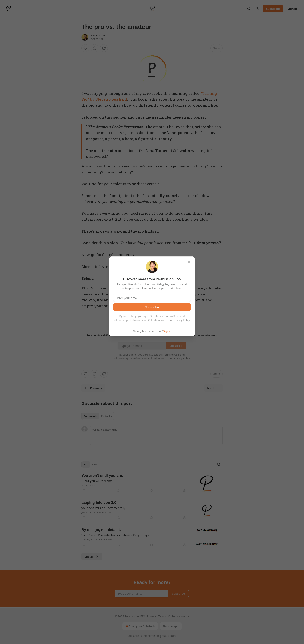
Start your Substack (140, 626)
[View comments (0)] (95, 48)
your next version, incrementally (103, 508)
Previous (93, 388)
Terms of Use (171, 316)
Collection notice (179, 616)
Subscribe (273, 9)
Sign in (292, 9)
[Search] (249, 9)
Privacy (152, 616)
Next (213, 388)
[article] (152, 483)
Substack (133, 636)
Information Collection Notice (151, 320)
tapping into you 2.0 (99, 502)
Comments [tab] (90, 416)
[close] (189, 262)
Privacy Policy (182, 320)
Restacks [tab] (106, 416)
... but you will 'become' (97, 481)
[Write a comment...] (156, 436)
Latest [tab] (96, 464)
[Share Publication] (257, 9)
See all (92, 557)
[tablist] (98, 416)
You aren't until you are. (102, 475)
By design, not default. (101, 530)
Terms (162, 616)
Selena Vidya (98, 35)
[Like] (85, 48)
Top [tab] (86, 464)
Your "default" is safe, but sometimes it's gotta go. (115, 535)
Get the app (171, 626)
